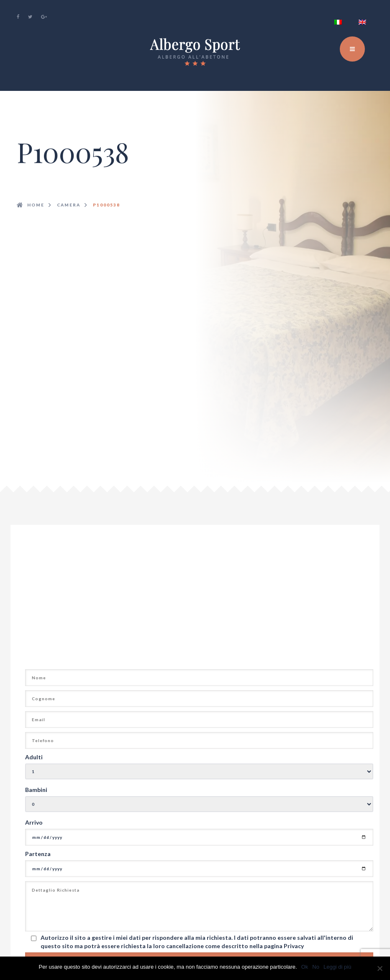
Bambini (36, 790)
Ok (305, 967)
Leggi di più (337, 967)
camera (69, 205)
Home (36, 205)
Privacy (294, 946)
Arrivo (34, 822)
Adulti (34, 757)
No (316, 967)
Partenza (38, 854)
